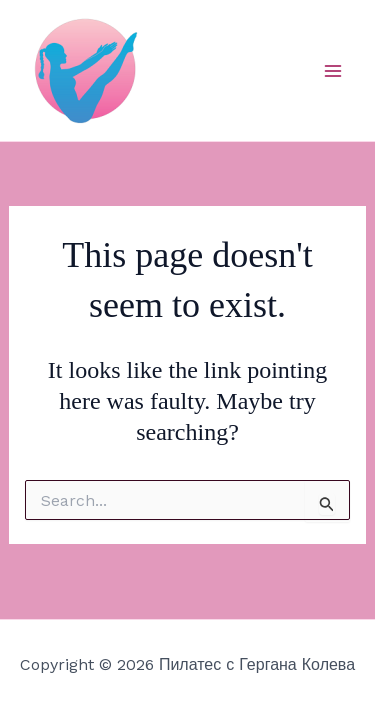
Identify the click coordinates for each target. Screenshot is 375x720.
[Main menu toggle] (333, 71)
